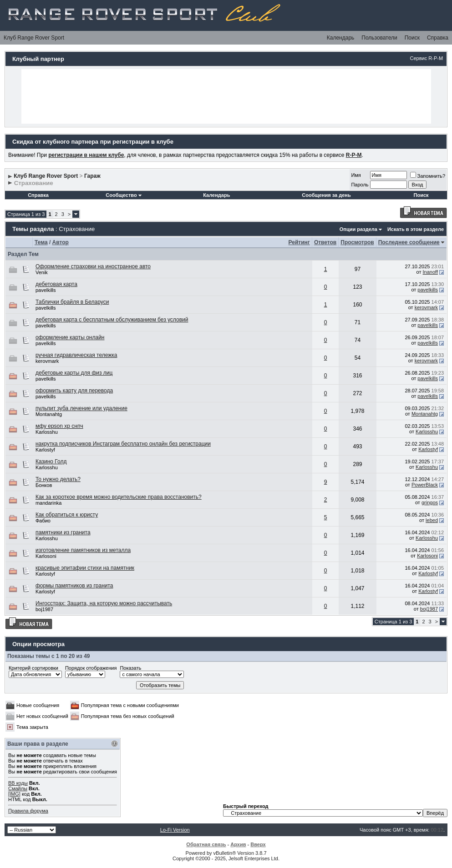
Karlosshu (47, 432)
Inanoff (430, 272)
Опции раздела (358, 229)
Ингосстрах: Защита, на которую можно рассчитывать (104, 603)
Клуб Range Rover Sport (34, 38)
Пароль (360, 185)
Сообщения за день (326, 195)
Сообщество (123, 195)
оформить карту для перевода (74, 391)
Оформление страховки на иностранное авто (93, 266)
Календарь (341, 38)
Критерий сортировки (33, 668)
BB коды (18, 783)
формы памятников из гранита (74, 586)
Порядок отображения (91, 668)
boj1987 (44, 609)
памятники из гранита (63, 532)
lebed (432, 520)
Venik (42, 272)
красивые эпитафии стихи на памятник (85, 568)
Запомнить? (428, 176)
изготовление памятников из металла (83, 550)
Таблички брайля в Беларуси (72, 302)
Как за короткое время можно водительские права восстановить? (119, 497)
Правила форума (28, 811)
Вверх (258, 844)
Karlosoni (46, 556)
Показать (130, 668)
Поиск (412, 38)
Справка (438, 38)
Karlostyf (45, 450)
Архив (238, 844)
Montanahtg (49, 414)
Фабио (43, 521)
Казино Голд (51, 462)
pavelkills (46, 290)
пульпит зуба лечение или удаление (81, 408)
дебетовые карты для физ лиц (74, 373)
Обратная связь (206, 844)
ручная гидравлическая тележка (76, 355)
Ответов (325, 242)
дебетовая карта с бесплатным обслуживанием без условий (112, 320)
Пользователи (379, 38)
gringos (430, 502)
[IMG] (14, 794)
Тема (41, 242)
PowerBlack (425, 485)
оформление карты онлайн (70, 337)
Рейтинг (299, 242)
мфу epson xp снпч (59, 426)
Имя (356, 175)
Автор (61, 242)
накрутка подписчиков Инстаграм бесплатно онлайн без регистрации (123, 444)
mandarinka (48, 503)
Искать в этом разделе (416, 229)
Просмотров (357, 242)
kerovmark (426, 307)
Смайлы (18, 788)
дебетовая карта (56, 284)
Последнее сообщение (409, 242)
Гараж (92, 176)
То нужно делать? (58, 479)
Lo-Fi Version (175, 830)
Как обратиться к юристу (67, 515)
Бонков (44, 485)
